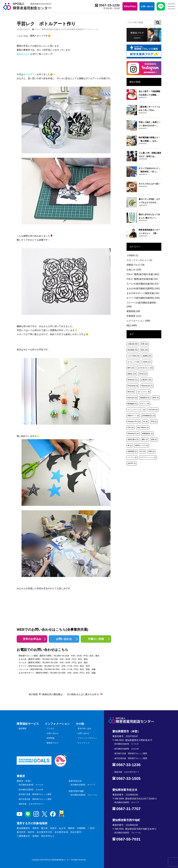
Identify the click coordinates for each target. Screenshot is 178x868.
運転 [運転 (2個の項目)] (145, 439)
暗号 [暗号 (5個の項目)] (156, 398)
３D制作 (132, 255)
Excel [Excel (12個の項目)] (143, 374)
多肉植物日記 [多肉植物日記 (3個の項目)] (149, 416)
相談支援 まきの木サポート (31, 804)
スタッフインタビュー (139, 260)
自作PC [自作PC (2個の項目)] (132, 463)
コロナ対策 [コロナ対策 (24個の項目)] (133, 356)
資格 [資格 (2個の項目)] (154, 439)
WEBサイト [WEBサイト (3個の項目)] (133, 416)
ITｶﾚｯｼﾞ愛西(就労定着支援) (142, 279)
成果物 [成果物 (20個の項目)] (147, 356)
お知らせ (134, 270)
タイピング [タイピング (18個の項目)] (133, 362)
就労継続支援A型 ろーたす (31, 785)
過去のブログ (23, 54)
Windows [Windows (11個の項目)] (133, 380)
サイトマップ (83, 743)
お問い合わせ (64, 639)
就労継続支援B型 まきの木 (31, 790)
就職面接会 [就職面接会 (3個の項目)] (147, 434)
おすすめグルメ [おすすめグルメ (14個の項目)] (145, 368)
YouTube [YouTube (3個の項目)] (153, 410)
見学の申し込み (84, 728)
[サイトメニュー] (171, 6)
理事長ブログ (136, 265)
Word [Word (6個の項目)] (131, 392)
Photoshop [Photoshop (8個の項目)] (133, 386)
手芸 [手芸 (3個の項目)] (154, 422)
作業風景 (134, 316)
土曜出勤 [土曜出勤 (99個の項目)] (133, 344)
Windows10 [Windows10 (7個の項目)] (147, 386)
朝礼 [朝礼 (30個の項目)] (144, 350)
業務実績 (133, 311)
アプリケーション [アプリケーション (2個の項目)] (148, 457)
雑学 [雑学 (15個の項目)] (131, 368)
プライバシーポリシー (87, 738)
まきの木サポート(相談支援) (143, 293)
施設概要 (23, 728)
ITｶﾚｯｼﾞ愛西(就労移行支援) (47, 29)
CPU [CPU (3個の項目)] (131, 428)
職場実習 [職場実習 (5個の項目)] (145, 398)
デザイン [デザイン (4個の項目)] (145, 404)
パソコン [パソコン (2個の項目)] (132, 457)
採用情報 (51, 738)
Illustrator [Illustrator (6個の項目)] (132, 398)
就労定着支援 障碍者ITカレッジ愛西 (35, 799)
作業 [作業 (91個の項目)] (144, 344)
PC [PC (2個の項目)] (142, 451)
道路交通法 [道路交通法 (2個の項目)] (133, 439)
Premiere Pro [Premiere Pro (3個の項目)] (134, 422)
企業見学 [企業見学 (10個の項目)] (146, 380)
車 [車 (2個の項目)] (130, 445)
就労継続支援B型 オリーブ (83, 785)
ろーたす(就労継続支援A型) (143, 284)
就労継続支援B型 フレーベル (84, 795)
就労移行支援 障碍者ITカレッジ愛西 (35, 794)
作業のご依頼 (96, 639)
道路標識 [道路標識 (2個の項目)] (132, 451)
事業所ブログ (53, 743)
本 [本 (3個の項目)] (145, 422)
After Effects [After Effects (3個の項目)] (143, 428)
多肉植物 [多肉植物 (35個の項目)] (133, 350)
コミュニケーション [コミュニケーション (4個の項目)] (136, 410)
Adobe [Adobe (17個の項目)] (147, 362)
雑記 (132, 325)
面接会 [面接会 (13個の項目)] (132, 374)
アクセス (51, 728)
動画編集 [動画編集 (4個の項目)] (132, 404)
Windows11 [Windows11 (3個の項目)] (133, 434)
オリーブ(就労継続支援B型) (143, 298)
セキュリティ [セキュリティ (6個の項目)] (144, 392)
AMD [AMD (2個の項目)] (152, 451)
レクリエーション (91, 29)
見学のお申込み (32, 639)
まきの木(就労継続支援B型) (71, 29)
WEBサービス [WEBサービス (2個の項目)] (141, 445)
